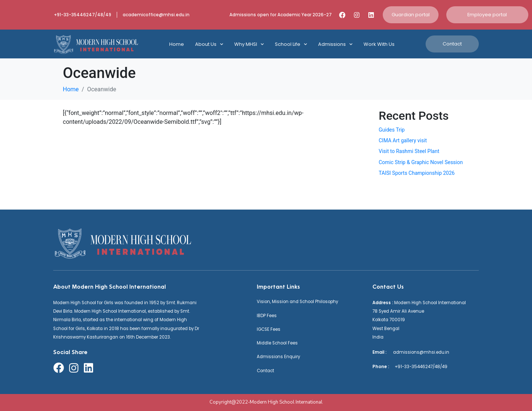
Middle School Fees (277, 343)
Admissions (335, 44)
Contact (265, 371)
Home (177, 44)
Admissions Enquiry (278, 357)
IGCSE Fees (269, 329)
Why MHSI (249, 44)
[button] (411, 15)
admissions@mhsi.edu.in (418, 352)
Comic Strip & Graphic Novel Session (421, 162)
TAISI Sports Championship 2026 (417, 173)
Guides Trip (392, 130)
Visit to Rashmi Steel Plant (409, 151)
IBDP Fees (267, 316)
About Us (209, 44)
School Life (291, 44)
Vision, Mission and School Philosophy (297, 302)
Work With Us (379, 44)
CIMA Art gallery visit (403, 140)
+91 (396, 367)
